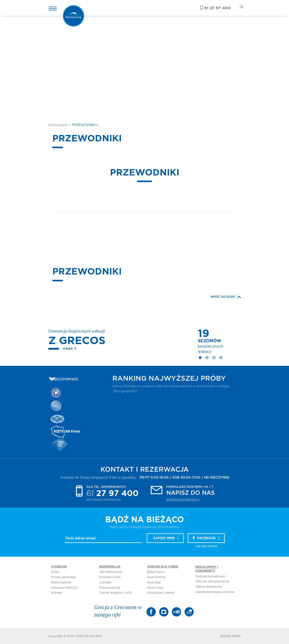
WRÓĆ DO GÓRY (226, 297)
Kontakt (57, 593)
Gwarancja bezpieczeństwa (215, 592)
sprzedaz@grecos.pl (183, 500)
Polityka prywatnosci (210, 576)
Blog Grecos (156, 572)
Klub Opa (154, 582)
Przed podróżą (109, 588)
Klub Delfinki (157, 577)
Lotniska (105, 582)
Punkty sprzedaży (64, 577)
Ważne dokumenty (209, 587)
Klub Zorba (155, 588)
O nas (68, 349)
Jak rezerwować (111, 572)
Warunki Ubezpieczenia (212, 581)
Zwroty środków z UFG (115, 593)
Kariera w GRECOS (64, 588)
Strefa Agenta (61, 582)
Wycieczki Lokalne (161, 593)
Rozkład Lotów (110, 577)
